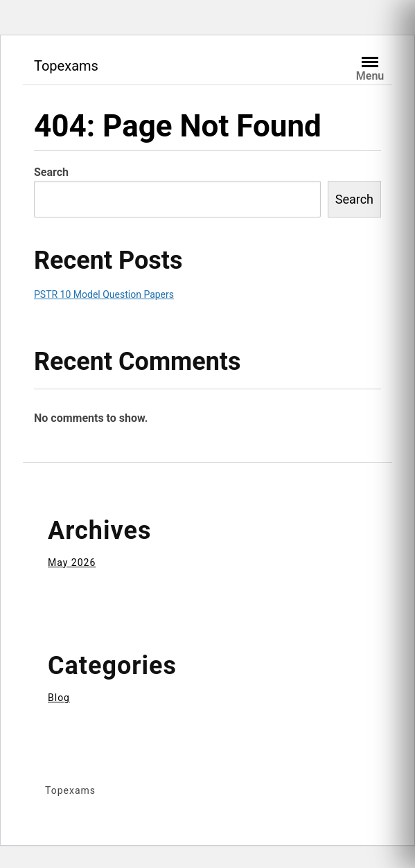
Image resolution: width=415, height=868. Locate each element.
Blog (59, 698)
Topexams (66, 66)
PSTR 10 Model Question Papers (104, 294)
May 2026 (72, 563)
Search (51, 172)
